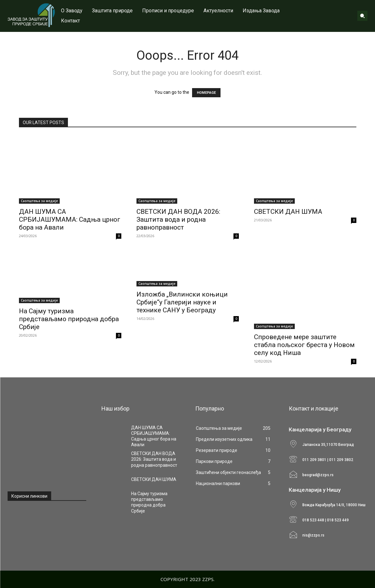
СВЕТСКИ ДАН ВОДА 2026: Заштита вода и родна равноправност (178, 219)
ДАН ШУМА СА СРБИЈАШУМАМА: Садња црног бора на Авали (70, 219)
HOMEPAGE (206, 93)
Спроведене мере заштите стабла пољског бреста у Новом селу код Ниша (304, 345)
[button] (362, 16)
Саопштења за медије (39, 201)
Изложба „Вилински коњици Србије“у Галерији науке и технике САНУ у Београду (182, 302)
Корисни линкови (29, 496)
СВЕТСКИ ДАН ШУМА (288, 212)
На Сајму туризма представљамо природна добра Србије (69, 319)
